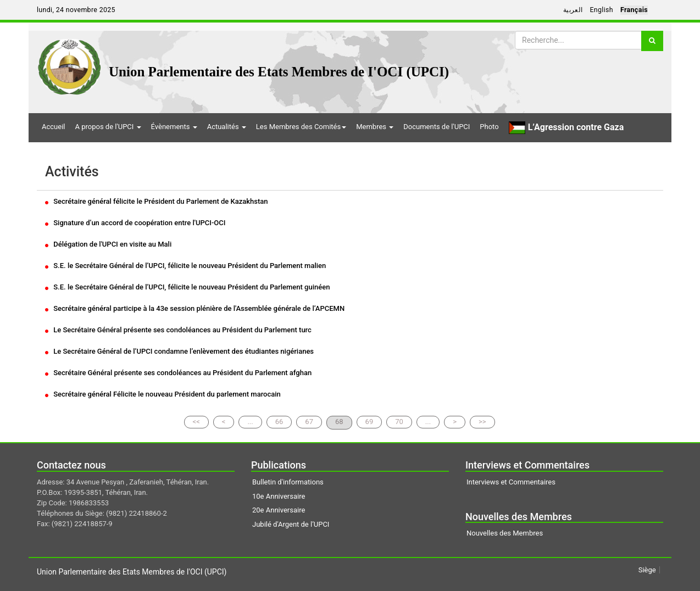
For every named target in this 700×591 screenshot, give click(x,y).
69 (370, 422)
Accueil (53, 127)
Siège (647, 570)
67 (309, 422)
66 (279, 422)
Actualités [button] (227, 127)
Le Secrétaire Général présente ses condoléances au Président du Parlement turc (178, 330)
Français (634, 10)
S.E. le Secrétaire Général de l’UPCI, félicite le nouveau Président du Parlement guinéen (187, 287)
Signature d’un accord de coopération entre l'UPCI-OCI (135, 223)
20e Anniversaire (279, 510)
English (601, 10)
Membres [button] (375, 127)
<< (196, 422)
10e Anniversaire (279, 496)
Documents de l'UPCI (437, 127)
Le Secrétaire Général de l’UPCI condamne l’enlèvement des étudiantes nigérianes (179, 351)
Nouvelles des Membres (505, 533)
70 (399, 422)
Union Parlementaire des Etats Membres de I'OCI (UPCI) (279, 72)
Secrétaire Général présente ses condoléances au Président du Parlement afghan (178, 373)
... (250, 422)
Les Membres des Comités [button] (301, 127)
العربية (573, 10)
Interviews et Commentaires (511, 482)
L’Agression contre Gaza (566, 128)
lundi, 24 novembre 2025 (76, 10)
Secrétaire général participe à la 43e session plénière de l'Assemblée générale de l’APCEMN (195, 308)
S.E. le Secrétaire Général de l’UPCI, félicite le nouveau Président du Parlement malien (185, 266)
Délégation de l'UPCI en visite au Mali (108, 244)
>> (482, 422)
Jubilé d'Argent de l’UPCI (291, 524)
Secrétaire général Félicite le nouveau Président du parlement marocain (163, 394)
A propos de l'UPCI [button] (108, 127)
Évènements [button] (174, 127)
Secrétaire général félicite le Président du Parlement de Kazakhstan (157, 201)
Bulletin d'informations (288, 482)
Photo (489, 127)
